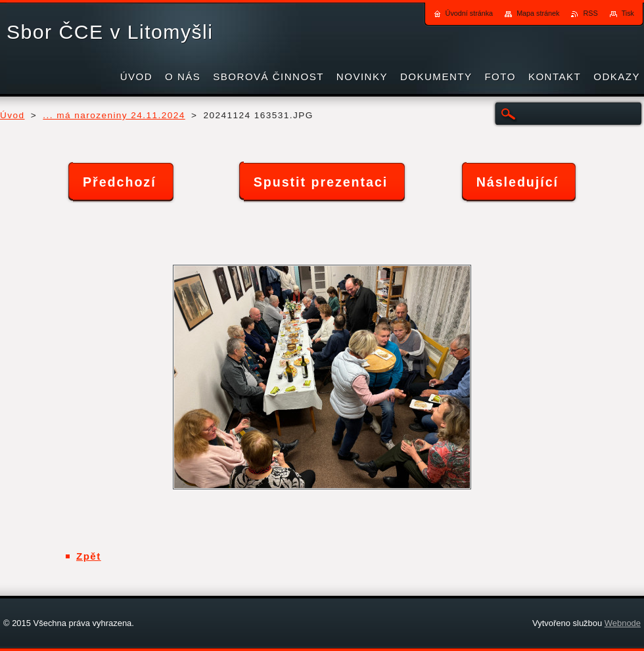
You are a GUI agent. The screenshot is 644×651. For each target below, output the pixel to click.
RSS (590, 13)
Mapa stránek (538, 13)
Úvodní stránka (470, 13)
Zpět (89, 556)
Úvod (12, 115)
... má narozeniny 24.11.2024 (114, 115)
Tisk (628, 13)
